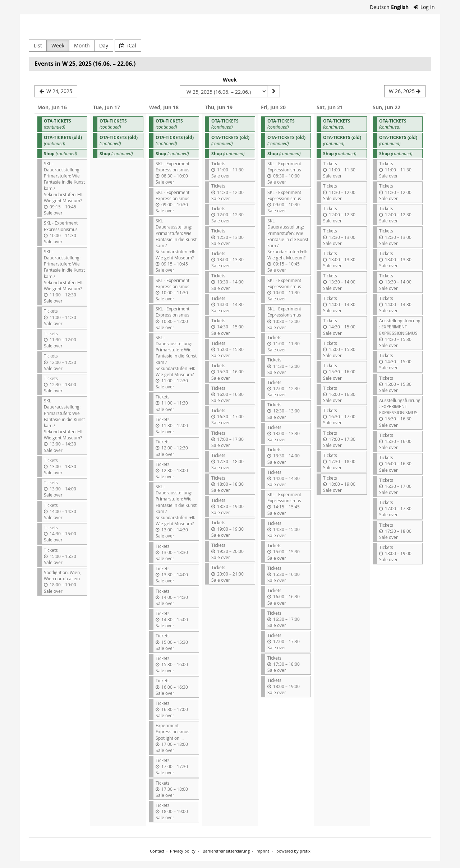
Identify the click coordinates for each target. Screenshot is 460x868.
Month (82, 45)
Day (104, 45)
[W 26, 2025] (405, 91)
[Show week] (273, 91)
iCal (128, 45)
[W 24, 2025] (56, 91)
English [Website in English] (400, 7)
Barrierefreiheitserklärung (226, 851)
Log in (424, 7)
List (38, 45)
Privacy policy (183, 851)
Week (58, 45)
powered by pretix (293, 851)
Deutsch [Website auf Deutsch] (380, 7)
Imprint (262, 851)
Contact (157, 851)
